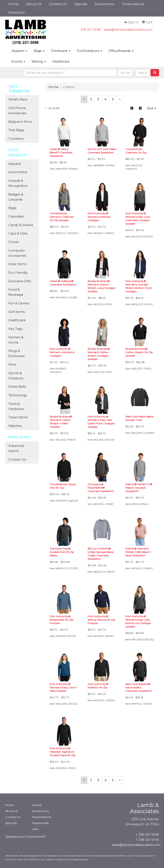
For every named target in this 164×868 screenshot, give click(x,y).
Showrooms (105, 4)
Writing (39, 62)
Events (18, 62)
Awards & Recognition (18, 183)
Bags (39, 51)
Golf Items (17, 312)
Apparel (19, 51)
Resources (16, 12)
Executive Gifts (20, 281)
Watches (15, 426)
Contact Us (58, 4)
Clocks (14, 242)
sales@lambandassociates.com (128, 30)
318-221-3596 (91, 30)
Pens (12, 365)
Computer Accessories (17, 253)
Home (13, 4)
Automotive (18, 172)
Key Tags (15, 329)
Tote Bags (16, 130)
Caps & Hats (18, 233)
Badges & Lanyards (16, 197)
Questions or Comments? (26, 837)
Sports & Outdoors (16, 376)
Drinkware (61, 51)
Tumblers (16, 139)
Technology (18, 395)
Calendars (16, 216)
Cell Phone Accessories (17, 111)
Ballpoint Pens (20, 122)
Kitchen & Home (16, 340)
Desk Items (17, 264)
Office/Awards (121, 51)
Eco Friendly (18, 273)
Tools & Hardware (16, 406)
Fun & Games (19, 303)
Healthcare (61, 62)
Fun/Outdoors (89, 51)
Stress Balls (17, 387)
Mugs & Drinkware (17, 353)
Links (35, 829)
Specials (81, 4)
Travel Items (18, 417)
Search (37, 805)
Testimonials (40, 823)
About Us (34, 4)
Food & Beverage (16, 292)
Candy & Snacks (21, 225)
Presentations (133, 4)
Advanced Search (16, 448)
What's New (18, 99)
